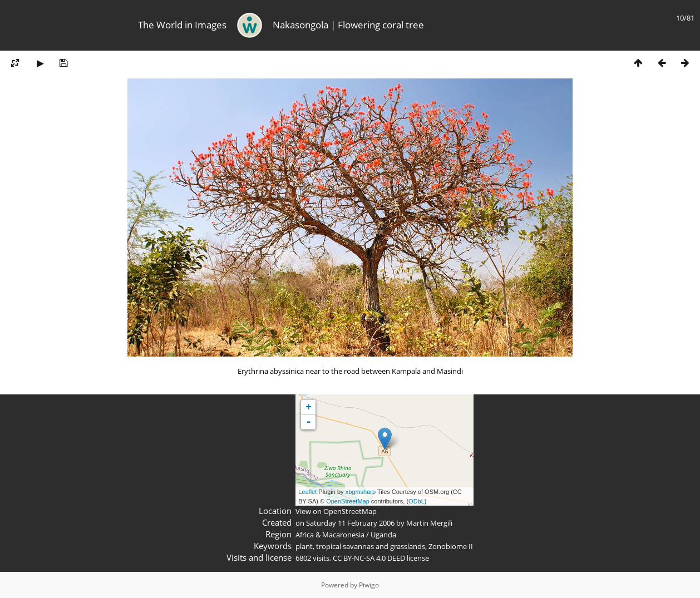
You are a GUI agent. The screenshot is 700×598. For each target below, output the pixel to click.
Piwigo (369, 585)
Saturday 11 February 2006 (350, 523)
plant (304, 546)
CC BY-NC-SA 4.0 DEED (369, 558)
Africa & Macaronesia (330, 535)
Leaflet (307, 492)
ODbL (416, 501)
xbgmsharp (361, 492)
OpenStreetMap (348, 501)
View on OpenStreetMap (336, 511)
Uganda (383, 535)
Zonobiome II (451, 546)
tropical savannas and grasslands (371, 546)
